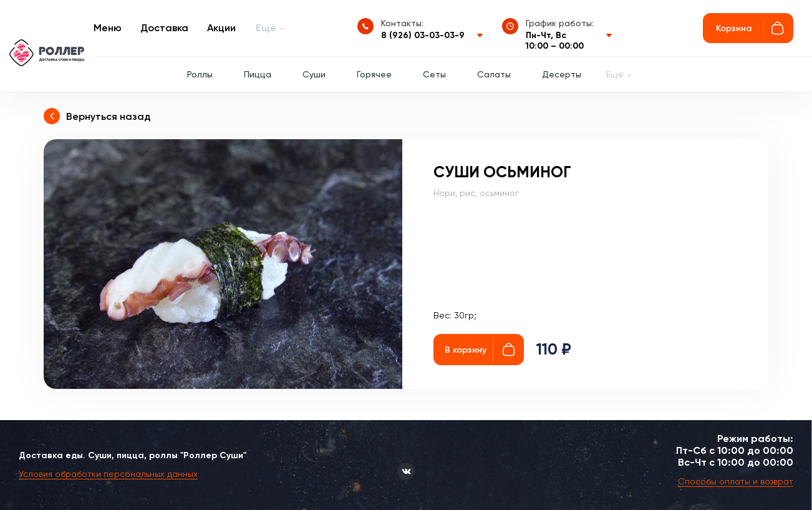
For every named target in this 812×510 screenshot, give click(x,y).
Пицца (258, 74)
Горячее (374, 74)
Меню (108, 28)
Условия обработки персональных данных (108, 474)
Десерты (562, 74)
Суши (314, 74)
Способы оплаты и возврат (736, 481)
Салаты (494, 74)
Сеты (434, 74)
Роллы (200, 74)
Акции (221, 28)
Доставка (164, 28)
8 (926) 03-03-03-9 (423, 35)
